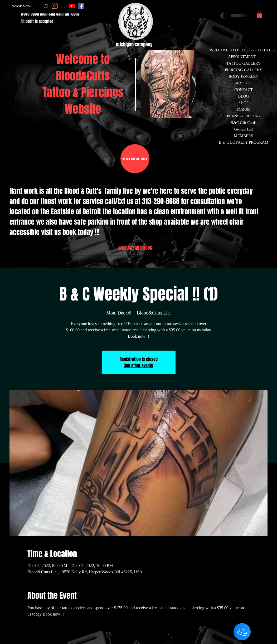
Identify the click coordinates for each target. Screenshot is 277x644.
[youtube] (72, 6)
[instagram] (55, 6)
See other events (139, 365)
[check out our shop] (135, 159)
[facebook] (81, 6)
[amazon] (63, 6)
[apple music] (46, 6)
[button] (259, 14)
